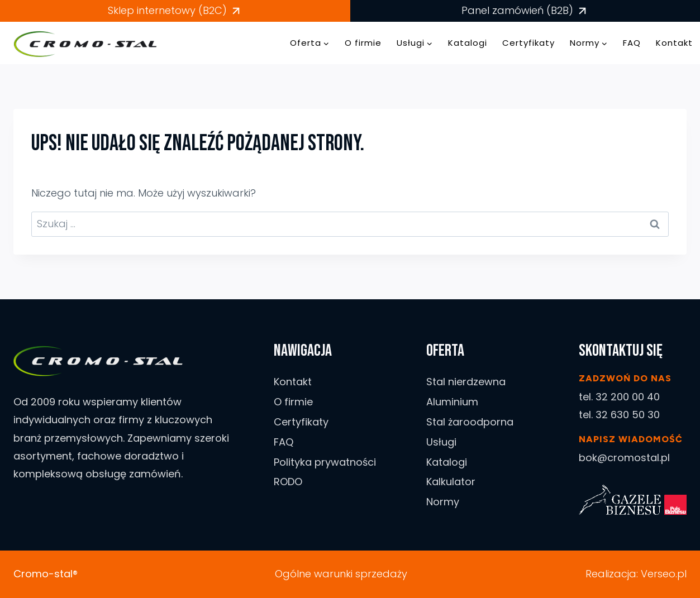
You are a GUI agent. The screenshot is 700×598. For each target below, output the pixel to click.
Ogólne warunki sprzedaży (341, 574)
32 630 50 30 (628, 415)
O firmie (363, 43)
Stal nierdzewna (466, 382)
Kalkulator (451, 482)
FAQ (632, 43)
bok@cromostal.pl (624, 458)
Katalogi (468, 43)
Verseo (658, 574)
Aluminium (452, 402)
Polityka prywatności (325, 462)
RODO (288, 482)
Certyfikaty (528, 43)
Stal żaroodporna (470, 422)
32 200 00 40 (628, 397)
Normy (443, 502)
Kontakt (674, 43)
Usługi (441, 442)
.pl (681, 574)
